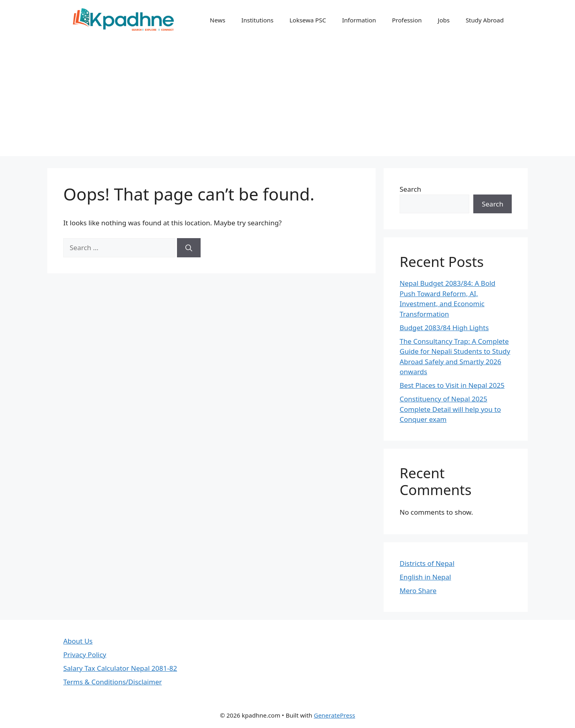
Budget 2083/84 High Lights (444, 328)
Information (359, 20)
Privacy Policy (85, 655)
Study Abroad (485, 20)
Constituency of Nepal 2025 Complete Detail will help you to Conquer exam (450, 409)
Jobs (444, 20)
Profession (407, 20)
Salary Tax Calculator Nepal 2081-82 (120, 668)
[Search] (189, 248)
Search (410, 189)
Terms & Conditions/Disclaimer (113, 682)
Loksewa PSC (308, 20)
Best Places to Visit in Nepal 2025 (452, 385)
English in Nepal (425, 577)
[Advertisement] (287, 100)
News (218, 20)
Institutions (257, 20)
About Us (78, 641)
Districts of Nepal (427, 563)
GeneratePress (335, 715)
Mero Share (418, 591)
